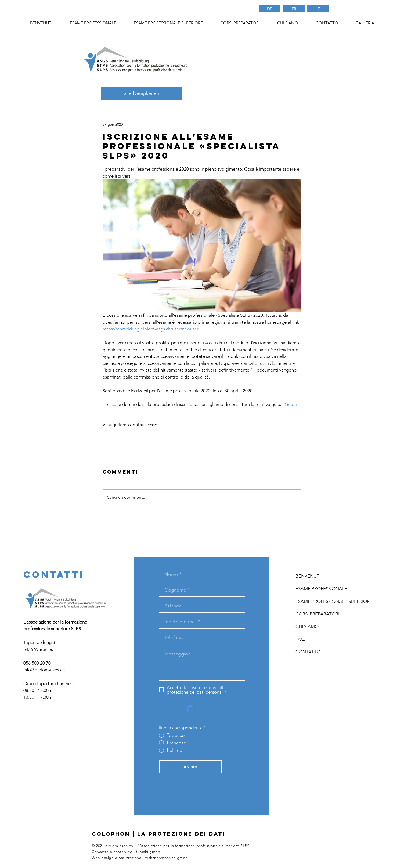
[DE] (270, 9)
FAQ (300, 639)
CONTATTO (308, 652)
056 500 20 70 (37, 663)
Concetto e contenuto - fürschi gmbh (126, 852)
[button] (240, 23)
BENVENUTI (308, 576)
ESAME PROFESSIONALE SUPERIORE (327, 601)
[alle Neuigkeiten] (142, 93)
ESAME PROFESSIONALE (321, 589)
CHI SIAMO (307, 626)
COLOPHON (111, 834)
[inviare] (190, 767)
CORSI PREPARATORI (317, 614)
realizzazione (130, 858)
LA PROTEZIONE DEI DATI (181, 834)
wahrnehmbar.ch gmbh (167, 858)
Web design (103, 858)
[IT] (318, 9)
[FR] (294, 9)
